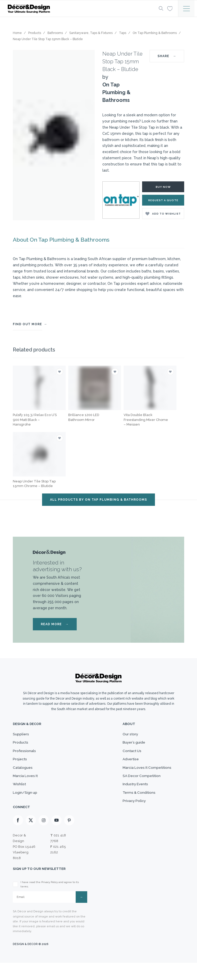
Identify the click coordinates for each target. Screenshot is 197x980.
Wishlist (20, 796)
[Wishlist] (169, 8)
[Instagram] (44, 837)
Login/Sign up (26, 806)
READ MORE (55, 624)
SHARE (167, 56)
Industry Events (132, 796)
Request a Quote (163, 200)
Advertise (127, 765)
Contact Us (128, 755)
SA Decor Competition (138, 785)
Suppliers (21, 735)
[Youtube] (56, 837)
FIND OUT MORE (27, 324)
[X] (31, 837)
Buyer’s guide (130, 745)
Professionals (25, 755)
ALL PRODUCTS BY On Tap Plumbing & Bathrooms (98, 499)
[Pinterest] (69, 837)
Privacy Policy (130, 816)
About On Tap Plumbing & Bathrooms (58, 240)
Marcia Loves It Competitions (145, 775)
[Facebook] (18, 837)
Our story (126, 735)
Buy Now (163, 187)
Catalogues (23, 775)
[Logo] (78, 9)
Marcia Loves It (27, 785)
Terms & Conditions (135, 806)
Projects (21, 765)
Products (21, 745)
